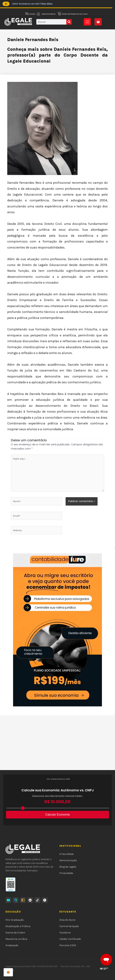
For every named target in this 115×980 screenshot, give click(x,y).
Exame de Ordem (15, 933)
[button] (87, 22)
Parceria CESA (68, 945)
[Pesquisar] (69, 22)
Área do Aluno (67, 920)
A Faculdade (66, 854)
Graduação (12, 945)
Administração (68, 860)
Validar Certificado (70, 939)
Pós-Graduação (15, 920)
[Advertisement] (57, 743)
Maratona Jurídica (16, 939)
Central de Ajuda (69, 926)
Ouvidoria (65, 933)
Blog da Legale (68, 867)
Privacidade (66, 873)
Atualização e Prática (18, 926)
